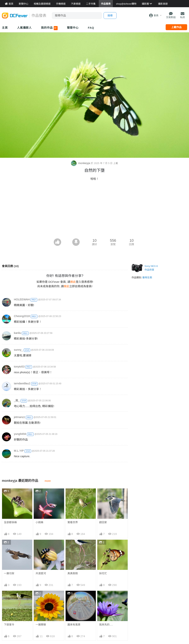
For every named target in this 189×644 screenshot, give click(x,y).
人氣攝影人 (24, 28)
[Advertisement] (94, 211)
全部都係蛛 (10, 522)
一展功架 (9, 573)
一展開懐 (41, 625)
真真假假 (73, 573)
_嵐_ (17, 400)
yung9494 (20, 434)
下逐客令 (9, 625)
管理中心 (73, 28)
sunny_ (18, 350)
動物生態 (147, 278)
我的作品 (49, 28)
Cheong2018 (22, 316)
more (48, 481)
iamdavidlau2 (22, 383)
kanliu (18, 333)
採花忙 (103, 573)
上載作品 (176, 27)
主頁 (5, 28)
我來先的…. (106, 625)
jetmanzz (19, 417)
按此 (73, 282)
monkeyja (81, 163)
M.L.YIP (19, 451)
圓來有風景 (74, 625)
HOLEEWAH (22, 299)
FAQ (91, 28)
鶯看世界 (73, 522)
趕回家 (103, 522)
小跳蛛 (39, 522)
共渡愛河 (41, 573)
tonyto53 (19, 366)
